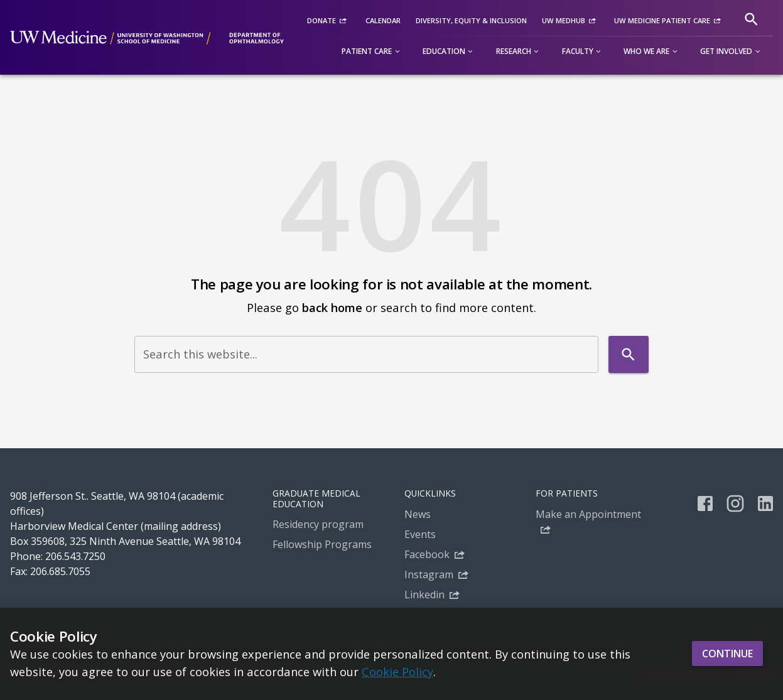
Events (420, 534)
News (418, 514)
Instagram (429, 574)
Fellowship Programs (322, 544)
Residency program (318, 524)
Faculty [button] (578, 51)
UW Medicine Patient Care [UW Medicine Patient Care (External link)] (662, 20)
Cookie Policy (397, 671)
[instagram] (735, 503)
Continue (727, 654)
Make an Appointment (588, 514)
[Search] (751, 19)
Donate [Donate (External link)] (321, 20)
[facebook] (705, 503)
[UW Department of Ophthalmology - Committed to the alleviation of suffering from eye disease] (147, 38)
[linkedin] (765, 503)
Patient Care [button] (367, 51)
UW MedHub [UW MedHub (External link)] (564, 20)
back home (332, 307)
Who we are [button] (646, 51)
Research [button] (514, 51)
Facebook (427, 554)
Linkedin (424, 595)
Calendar (383, 20)
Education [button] (444, 51)
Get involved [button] (726, 51)
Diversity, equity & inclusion (471, 20)
